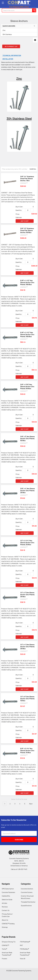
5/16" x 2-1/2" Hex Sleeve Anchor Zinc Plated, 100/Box (27, 334)
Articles (4, 903)
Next (32, 804)
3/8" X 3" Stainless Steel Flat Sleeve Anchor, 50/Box (27, 230)
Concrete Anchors (27, 889)
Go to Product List (11, 46)
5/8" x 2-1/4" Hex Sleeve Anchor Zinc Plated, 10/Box (27, 750)
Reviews (5, 907)
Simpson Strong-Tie (9, 942)
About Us (5, 920)
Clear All (33, 169)
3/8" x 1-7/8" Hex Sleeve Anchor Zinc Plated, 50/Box (27, 386)
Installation (8, 59)
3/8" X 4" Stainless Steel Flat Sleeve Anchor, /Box (27, 178)
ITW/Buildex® (24, 949)
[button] (35, 40)
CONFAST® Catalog (8, 924)
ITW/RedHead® (25, 942)
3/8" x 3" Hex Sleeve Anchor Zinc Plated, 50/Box (27, 438)
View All (22, 959)
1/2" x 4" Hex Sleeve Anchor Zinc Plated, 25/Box (27, 647)
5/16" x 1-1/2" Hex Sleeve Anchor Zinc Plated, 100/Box (27, 282)
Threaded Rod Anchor (28, 902)
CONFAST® (5, 945)
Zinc (4, 30)
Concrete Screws (27, 892)
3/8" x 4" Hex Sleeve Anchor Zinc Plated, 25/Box (28, 490)
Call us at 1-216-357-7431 (19, 869)
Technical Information (12, 55)
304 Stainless (7, 34)
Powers (4, 959)
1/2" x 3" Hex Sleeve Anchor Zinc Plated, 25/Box (27, 594)
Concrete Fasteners (8, 892)
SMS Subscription (8, 889)
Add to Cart (25, 221)
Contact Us (6, 910)
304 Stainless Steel (19, 118)
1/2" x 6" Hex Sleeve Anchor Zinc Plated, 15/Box (27, 699)
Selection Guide (7, 899)
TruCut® (4, 949)
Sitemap (5, 927)
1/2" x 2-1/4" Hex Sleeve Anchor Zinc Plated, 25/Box (27, 542)
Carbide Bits (6, 896)
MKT (21, 945)
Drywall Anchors (26, 905)
